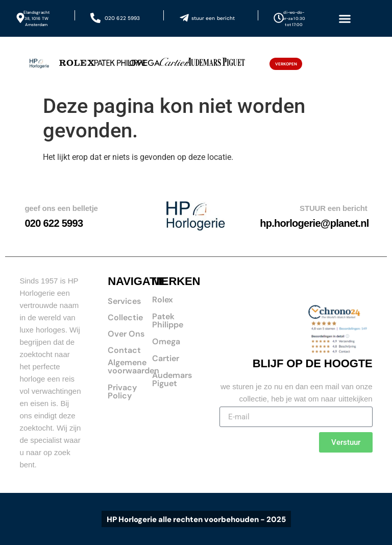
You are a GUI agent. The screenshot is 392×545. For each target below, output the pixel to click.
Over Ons (126, 334)
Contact (124, 350)
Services (124, 301)
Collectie (125, 317)
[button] (345, 18)
